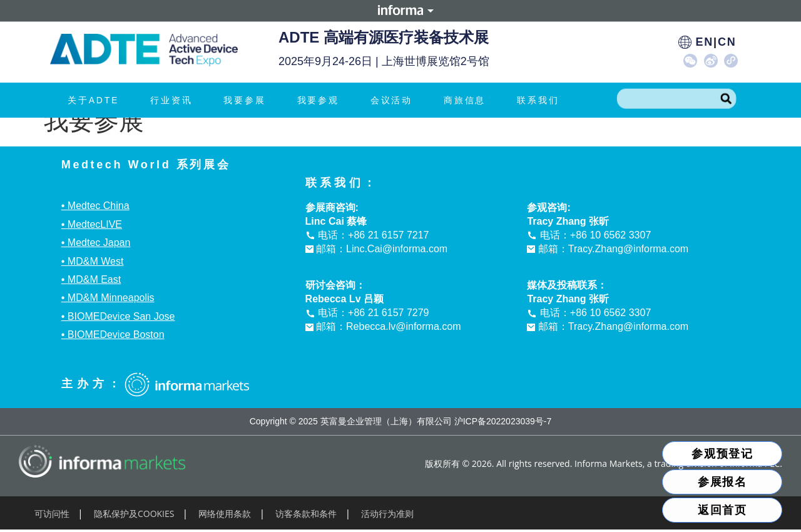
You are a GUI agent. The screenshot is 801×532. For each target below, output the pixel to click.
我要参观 (321, 100)
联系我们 (538, 100)
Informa (400, 11)
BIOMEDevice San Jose (121, 316)
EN (704, 42)
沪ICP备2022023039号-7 (503, 421)
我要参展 (247, 100)
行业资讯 (174, 100)
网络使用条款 (225, 514)
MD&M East (94, 279)
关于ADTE (96, 100)
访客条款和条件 (306, 514)
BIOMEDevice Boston (116, 335)
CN (727, 42)
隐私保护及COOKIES (134, 514)
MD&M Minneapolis (111, 298)
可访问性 (52, 514)
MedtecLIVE (95, 224)
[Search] (726, 99)
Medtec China (99, 206)
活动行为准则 (387, 514)
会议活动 (395, 100)
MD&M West (95, 261)
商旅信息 (468, 100)
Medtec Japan (99, 243)
